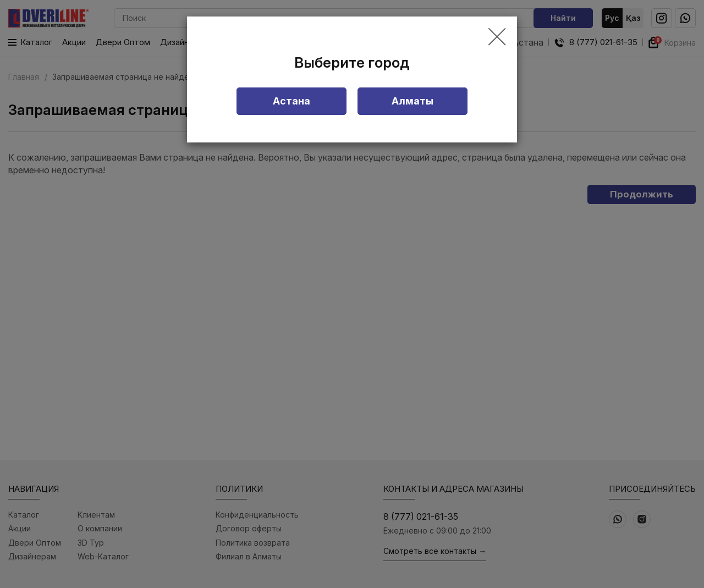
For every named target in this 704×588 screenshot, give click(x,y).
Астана (291, 101)
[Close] (497, 37)
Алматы (413, 101)
